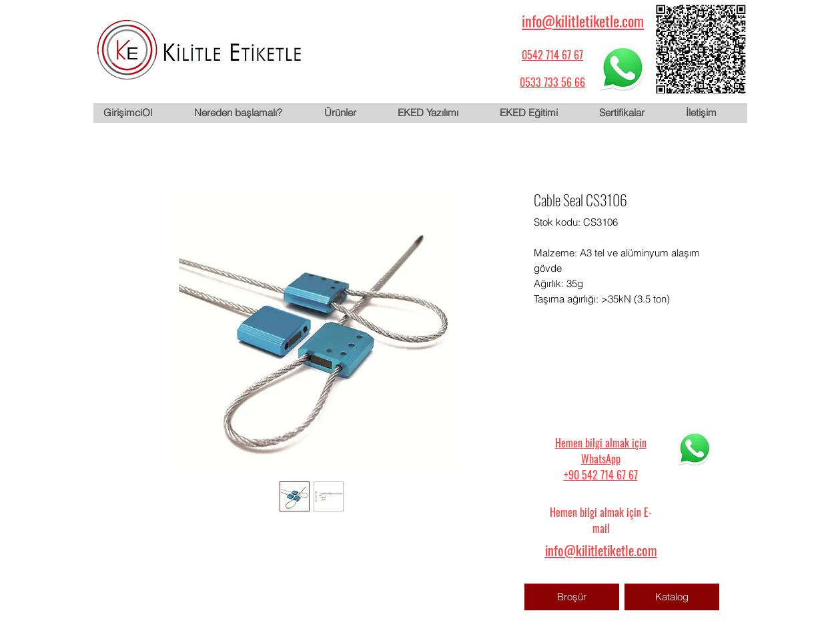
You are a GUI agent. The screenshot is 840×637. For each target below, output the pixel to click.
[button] (350, 113)
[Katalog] (672, 597)
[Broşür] (572, 597)
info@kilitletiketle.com (583, 21)
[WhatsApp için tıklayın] (622, 67)
